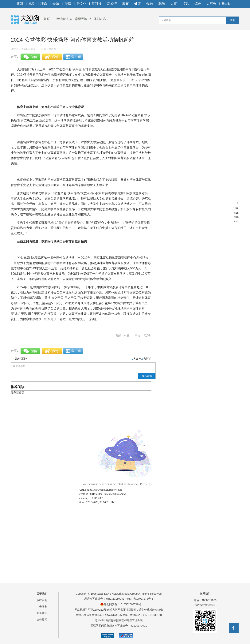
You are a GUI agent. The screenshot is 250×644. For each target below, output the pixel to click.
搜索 (232, 20)
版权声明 (42, 600)
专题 (56, 4)
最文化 (82, 4)
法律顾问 (42, 620)
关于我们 (42, 594)
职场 (162, 4)
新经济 (112, 4)
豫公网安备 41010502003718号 (121, 604)
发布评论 (147, 376)
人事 (174, 4)
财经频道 (62, 19)
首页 (47, 19)
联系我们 (205, 594)
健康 (138, 4)
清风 (186, 4)
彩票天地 (81, 19)
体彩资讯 (100, 19)
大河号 (211, 4)
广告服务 (42, 607)
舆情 (68, 4)
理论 (44, 4)
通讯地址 (42, 613)
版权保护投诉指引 (205, 605)
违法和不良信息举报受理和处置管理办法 (119, 620)
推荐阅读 (18, 387)
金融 (150, 4)
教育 (126, 4)
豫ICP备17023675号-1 (140, 599)
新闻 (20, 4)
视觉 (32, 4)
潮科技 (97, 4)
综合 (198, 4)
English (227, 4)
